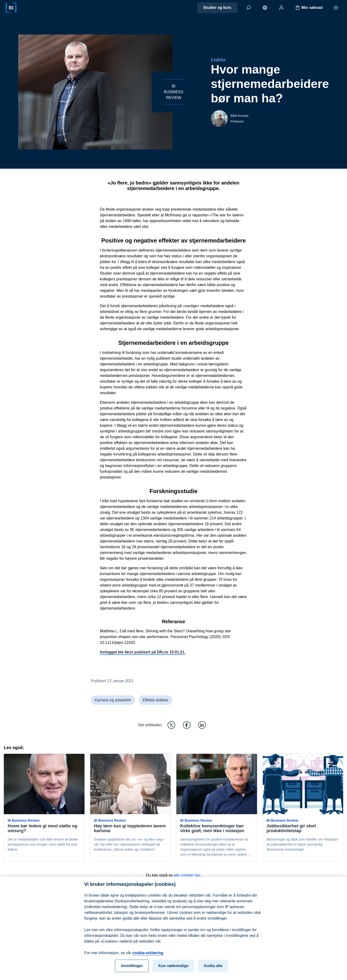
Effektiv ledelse (155, 700)
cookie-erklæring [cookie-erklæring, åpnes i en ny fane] (148, 957)
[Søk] (249, 8)
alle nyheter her (187, 875)
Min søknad (309, 8)
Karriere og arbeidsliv (113, 700)
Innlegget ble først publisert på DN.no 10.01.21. (143, 652)
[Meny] (336, 8)
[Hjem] (11, 8)
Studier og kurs (217, 8)
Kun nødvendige (173, 970)
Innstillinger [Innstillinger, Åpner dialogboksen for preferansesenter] (132, 970)
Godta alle (213, 970)
